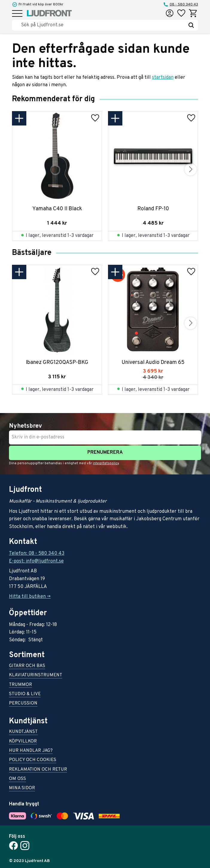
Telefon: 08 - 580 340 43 (37, 554)
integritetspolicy (106, 463)
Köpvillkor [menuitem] (23, 742)
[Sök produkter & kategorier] (103, 25)
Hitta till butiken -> (30, 597)
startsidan (163, 78)
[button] (17, 14)
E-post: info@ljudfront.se (36, 561)
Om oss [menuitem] (17, 779)
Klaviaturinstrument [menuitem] (36, 676)
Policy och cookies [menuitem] (33, 760)
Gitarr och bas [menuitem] (27, 666)
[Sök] (191, 25)
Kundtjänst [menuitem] (23, 732)
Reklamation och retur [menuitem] (38, 770)
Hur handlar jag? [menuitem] (31, 751)
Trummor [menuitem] (20, 685)
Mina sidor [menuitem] (22, 788)
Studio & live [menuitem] (25, 694)
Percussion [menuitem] (23, 704)
